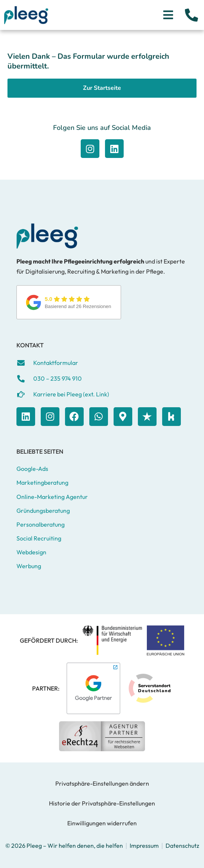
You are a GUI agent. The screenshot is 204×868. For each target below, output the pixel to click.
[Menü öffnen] (168, 15)
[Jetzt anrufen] (191, 15)
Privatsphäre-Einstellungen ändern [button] (102, 783)
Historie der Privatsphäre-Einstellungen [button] (102, 803)
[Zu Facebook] (90, 149)
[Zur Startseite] (26, 15)
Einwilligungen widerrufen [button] (102, 823)
